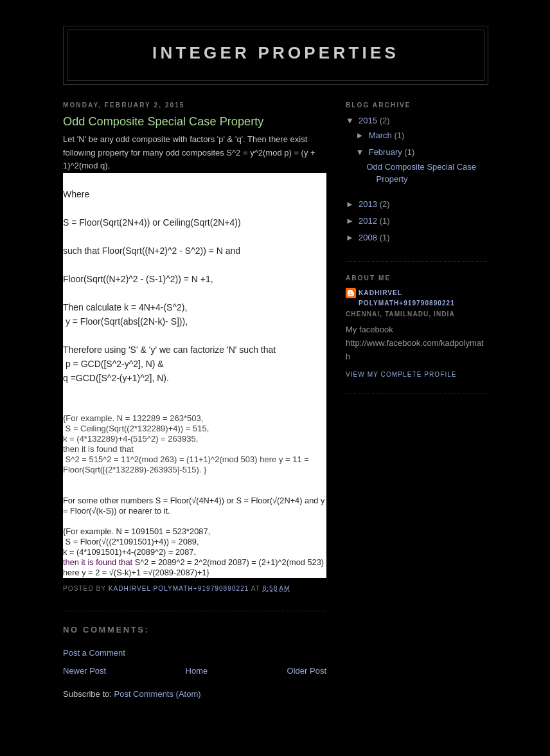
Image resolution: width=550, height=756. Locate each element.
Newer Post (84, 671)
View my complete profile (401, 374)
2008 (369, 238)
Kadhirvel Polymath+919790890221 (407, 298)
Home (197, 671)
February (387, 152)
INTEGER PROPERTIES (276, 53)
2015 (369, 121)
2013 (369, 204)
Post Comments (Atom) (158, 694)
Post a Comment (94, 653)
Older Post (307, 671)
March (382, 135)
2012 (369, 221)
